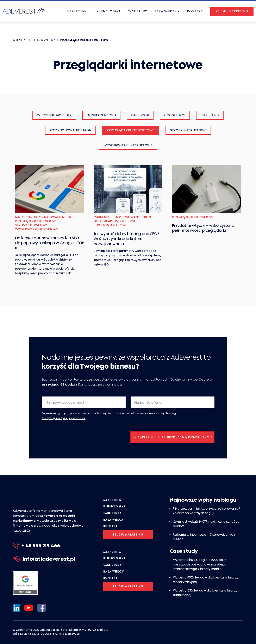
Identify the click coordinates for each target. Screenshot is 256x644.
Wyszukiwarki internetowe (128, 145)
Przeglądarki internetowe (131, 130)
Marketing (210, 115)
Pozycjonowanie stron (70, 130)
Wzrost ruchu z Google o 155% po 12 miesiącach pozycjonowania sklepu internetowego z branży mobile (200, 564)
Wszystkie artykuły (54, 115)
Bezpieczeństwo (101, 115)
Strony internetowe (188, 130)
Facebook (140, 115)
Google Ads (175, 115)
